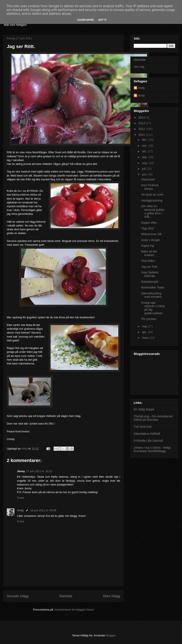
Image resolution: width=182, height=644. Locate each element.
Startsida (66, 596)
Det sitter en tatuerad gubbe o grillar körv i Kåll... (153, 211)
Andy (20, 510)
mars (145, 338)
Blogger (111, 635)
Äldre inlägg (112, 596)
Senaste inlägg (18, 596)
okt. (145, 151)
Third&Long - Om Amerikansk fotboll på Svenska (153, 418)
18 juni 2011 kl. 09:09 (43, 510)
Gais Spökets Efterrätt (150, 274)
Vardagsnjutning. (152, 200)
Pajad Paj (148, 246)
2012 (142, 129)
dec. (145, 140)
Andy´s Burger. (151, 240)
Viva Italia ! (148, 261)
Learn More (85, 20)
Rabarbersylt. (150, 282)
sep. (145, 157)
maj (145, 326)
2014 (142, 117)
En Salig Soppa (144, 409)
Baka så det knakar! (149, 253)
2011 (142, 135)
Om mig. (139, 67)
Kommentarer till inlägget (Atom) (74, 610)
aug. (145, 163)
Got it (102, 20)
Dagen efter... (150, 223)
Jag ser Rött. (150, 267)
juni (145, 174)
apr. (145, 332)
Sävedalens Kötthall (147, 434)
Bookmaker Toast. (153, 287)
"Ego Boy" (148, 228)
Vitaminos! (148, 179)
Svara (21, 498)
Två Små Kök (143, 427)
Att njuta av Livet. (152, 194)
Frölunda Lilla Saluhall (148, 441)
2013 (142, 123)
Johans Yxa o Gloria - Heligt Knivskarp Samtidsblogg (152, 449)
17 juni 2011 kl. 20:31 (39, 471)
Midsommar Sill (151, 234)
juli (144, 169)
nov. (145, 146)
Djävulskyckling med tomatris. (152, 295)
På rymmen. (149, 319)
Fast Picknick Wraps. (150, 187)
